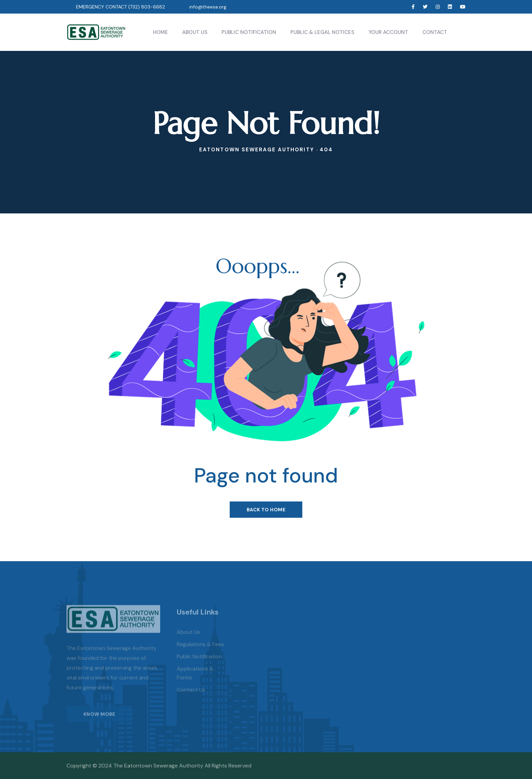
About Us (195, 32)
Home (160, 32)
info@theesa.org (208, 7)
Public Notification (249, 32)
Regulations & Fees (200, 651)
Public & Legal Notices (322, 32)
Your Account (388, 32)
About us (188, 639)
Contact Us (191, 696)
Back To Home (266, 510)
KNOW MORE (99, 720)
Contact (435, 32)
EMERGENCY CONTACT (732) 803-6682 (120, 7)
